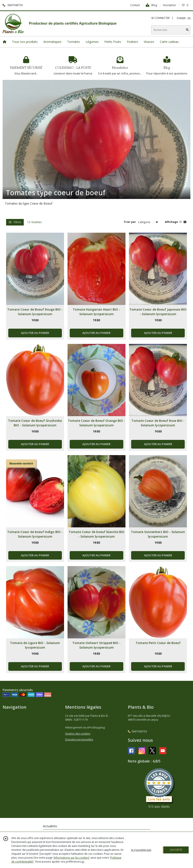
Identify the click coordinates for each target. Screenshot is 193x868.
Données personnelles (79, 739)
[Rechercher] (187, 30)
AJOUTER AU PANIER (35, 333)
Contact (135, 5)
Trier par (130, 222)
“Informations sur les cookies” (71, 858)
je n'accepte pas (141, 850)
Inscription (169, 5)
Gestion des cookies (78, 734)
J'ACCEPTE (176, 850)
